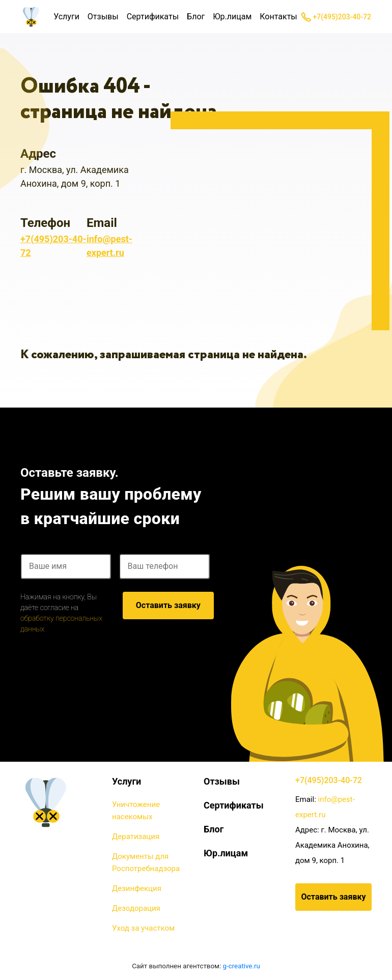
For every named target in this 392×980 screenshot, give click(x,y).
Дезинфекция (137, 888)
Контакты (278, 17)
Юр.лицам (232, 17)
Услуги (66, 17)
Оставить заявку (168, 605)
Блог (196, 17)
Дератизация (136, 837)
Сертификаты (153, 17)
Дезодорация (136, 908)
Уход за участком (143, 928)
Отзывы (103, 17)
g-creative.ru (242, 966)
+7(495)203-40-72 (336, 17)
